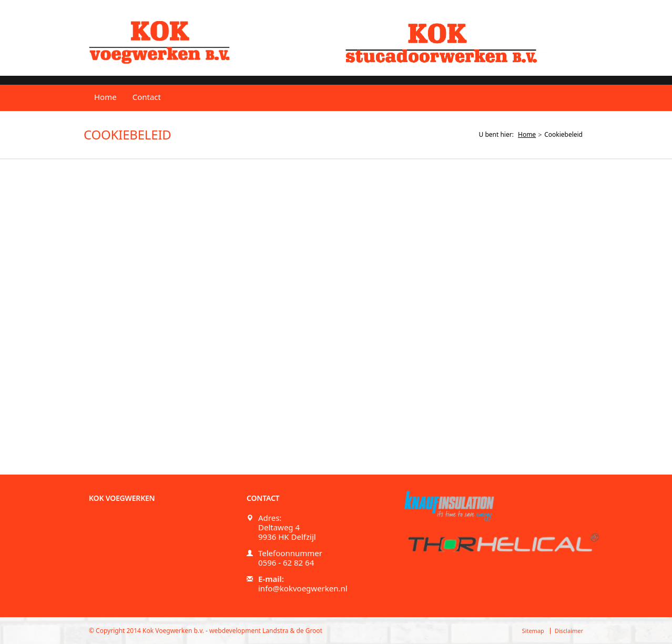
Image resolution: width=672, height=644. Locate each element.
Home (105, 97)
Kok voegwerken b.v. (159, 42)
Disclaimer (569, 631)
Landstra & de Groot (292, 631)
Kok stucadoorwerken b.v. (445, 42)
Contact (147, 97)
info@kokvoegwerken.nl (303, 588)
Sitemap (533, 631)
